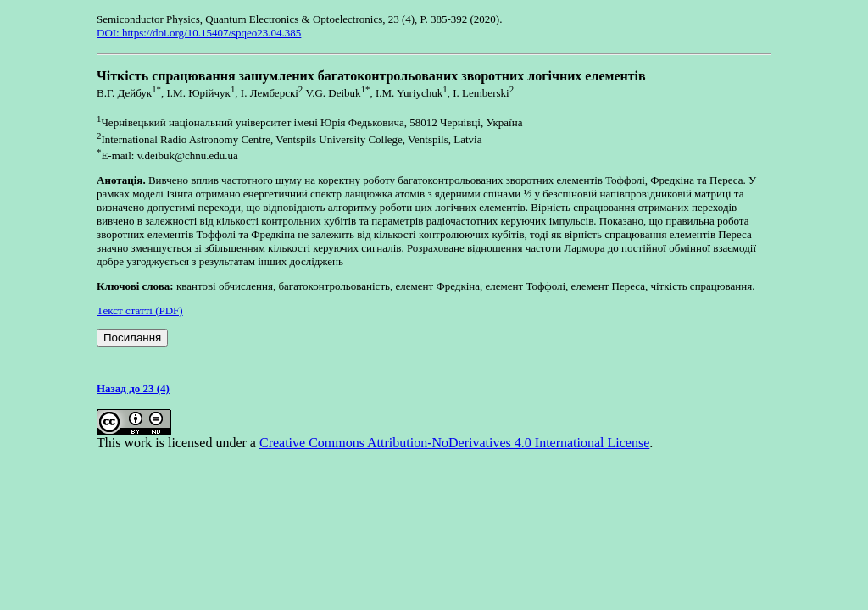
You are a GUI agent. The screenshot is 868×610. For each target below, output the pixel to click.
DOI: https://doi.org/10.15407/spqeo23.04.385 (199, 33)
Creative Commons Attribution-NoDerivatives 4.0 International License (454, 443)
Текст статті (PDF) (140, 311)
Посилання (132, 338)
